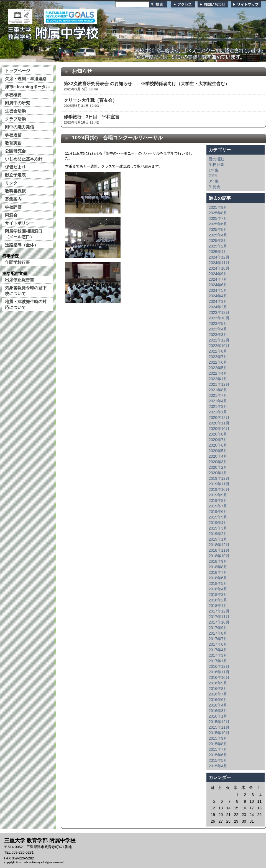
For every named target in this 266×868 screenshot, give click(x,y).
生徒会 (214, 187)
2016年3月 (218, 711)
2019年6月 (218, 512)
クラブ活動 (15, 119)
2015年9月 (218, 738)
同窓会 (11, 215)
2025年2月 (218, 246)
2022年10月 (219, 346)
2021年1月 (218, 412)
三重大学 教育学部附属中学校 (53, 32)
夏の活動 (216, 159)
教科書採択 (15, 191)
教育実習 (13, 143)
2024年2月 (218, 307)
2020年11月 (219, 423)
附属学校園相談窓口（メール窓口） (24, 234)
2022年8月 (218, 351)
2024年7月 (218, 279)
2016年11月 (219, 672)
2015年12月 (219, 722)
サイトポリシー (20, 223)
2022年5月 (218, 368)
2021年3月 (218, 406)
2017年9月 (218, 628)
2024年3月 (218, 301)
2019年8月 (218, 501)
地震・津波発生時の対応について (26, 304)
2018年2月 (218, 600)
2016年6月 (218, 700)
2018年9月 (218, 561)
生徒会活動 (15, 111)
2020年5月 (218, 451)
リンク (11, 183)
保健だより (15, 167)
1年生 (214, 170)
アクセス (183, 4)
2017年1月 (218, 661)
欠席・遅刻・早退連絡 (26, 79)
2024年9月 (218, 274)
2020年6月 (218, 445)
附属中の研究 (17, 103)
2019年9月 (218, 495)
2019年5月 (218, 517)
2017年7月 (218, 639)
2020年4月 (218, 456)
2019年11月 (219, 484)
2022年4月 (218, 373)
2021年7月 (218, 395)
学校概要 (13, 95)
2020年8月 (218, 434)
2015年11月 (219, 727)
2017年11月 (219, 617)
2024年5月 (218, 290)
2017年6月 (218, 644)
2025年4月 (218, 235)
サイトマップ (246, 4)
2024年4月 (218, 296)
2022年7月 (218, 357)
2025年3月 (218, 241)
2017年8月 (218, 633)
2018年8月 (218, 567)
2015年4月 (218, 766)
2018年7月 (218, 572)
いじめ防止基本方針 (24, 159)
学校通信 (13, 135)
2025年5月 (218, 230)
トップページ (17, 71)
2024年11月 (219, 263)
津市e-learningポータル (27, 87)
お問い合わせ (213, 4)
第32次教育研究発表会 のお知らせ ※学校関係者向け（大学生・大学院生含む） (147, 84)
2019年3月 (218, 528)
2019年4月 (218, 523)
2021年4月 (218, 401)
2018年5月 (218, 583)
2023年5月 (218, 324)
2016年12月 (219, 666)
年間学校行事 (17, 262)
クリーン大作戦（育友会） (90, 100)
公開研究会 (15, 151)
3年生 (214, 181)
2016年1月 (218, 716)
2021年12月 (219, 384)
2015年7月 (218, 749)
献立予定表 (15, 175)
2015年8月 (218, 744)
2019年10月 (219, 489)
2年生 (214, 176)
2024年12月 (219, 257)
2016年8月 (218, 689)
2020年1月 (218, 473)
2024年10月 (219, 268)
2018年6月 (218, 578)
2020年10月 (219, 429)
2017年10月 (219, 622)
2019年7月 (218, 506)
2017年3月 (218, 655)
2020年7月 (218, 440)
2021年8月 (218, 390)
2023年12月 (219, 312)
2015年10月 (219, 733)
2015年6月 (218, 755)
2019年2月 (218, 534)
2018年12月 (219, 545)
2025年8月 (218, 213)
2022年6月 (218, 362)
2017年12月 (219, 611)
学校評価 (13, 207)
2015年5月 (218, 760)
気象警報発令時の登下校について (26, 291)
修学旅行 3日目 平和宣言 (92, 117)
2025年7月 (218, 218)
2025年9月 (218, 207)
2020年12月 (219, 418)
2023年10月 (219, 318)
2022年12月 (219, 340)
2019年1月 (218, 539)
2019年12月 (219, 478)
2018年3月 (218, 595)
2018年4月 (218, 589)
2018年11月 (219, 550)
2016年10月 (219, 677)
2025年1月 (218, 252)
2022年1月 (218, 379)
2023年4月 (218, 329)
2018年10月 (219, 556)
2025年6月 (218, 224)
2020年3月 (218, 462)
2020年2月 (218, 467)
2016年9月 (218, 683)
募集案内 (13, 199)
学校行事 (216, 165)
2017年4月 (218, 650)
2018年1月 (218, 606)
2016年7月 (218, 694)
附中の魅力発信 (20, 127)
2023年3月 (218, 335)
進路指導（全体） (22, 245)
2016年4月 (218, 705)
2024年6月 (218, 285)
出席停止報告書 (20, 280)
